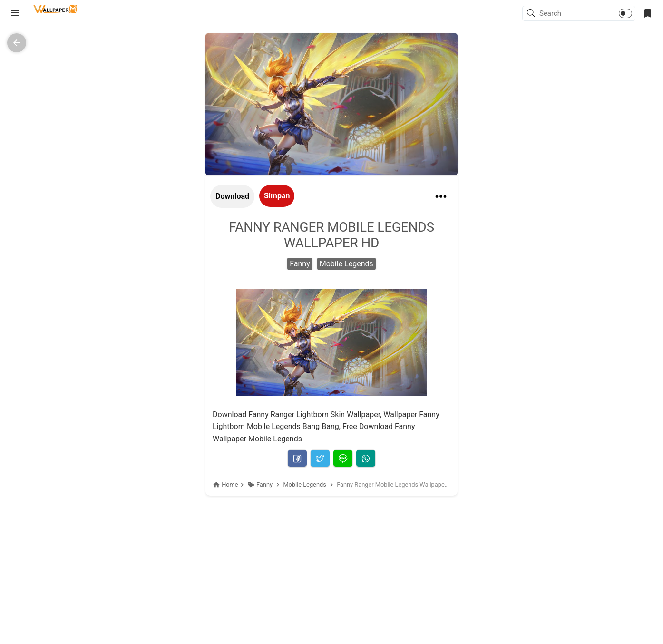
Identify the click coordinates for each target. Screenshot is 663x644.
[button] (532, 14)
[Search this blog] (567, 13)
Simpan (277, 196)
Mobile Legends (346, 264)
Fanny (300, 264)
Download (232, 196)
